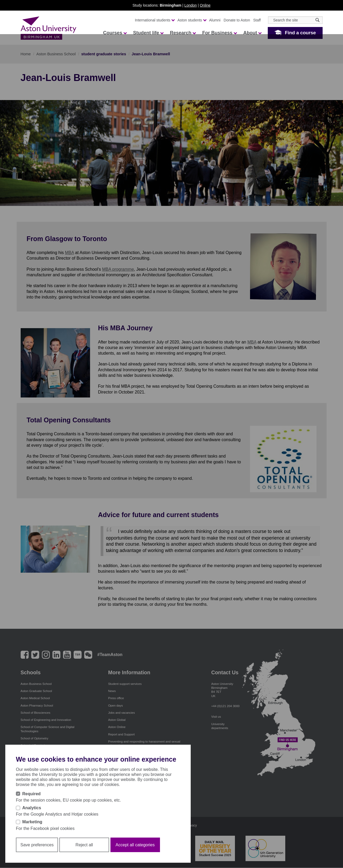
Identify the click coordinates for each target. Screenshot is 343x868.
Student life (148, 33)
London (191, 5)
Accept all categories (135, 845)
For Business (219, 33)
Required (31, 794)
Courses (115, 33)
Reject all (84, 845)
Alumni (215, 20)
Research (183, 33)
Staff (257, 20)
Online (205, 5)
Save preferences (37, 845)
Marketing (32, 822)
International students (155, 20)
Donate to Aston (237, 20)
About (252, 33)
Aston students (192, 20)
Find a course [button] (300, 33)
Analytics (32, 808)
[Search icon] (317, 20)
